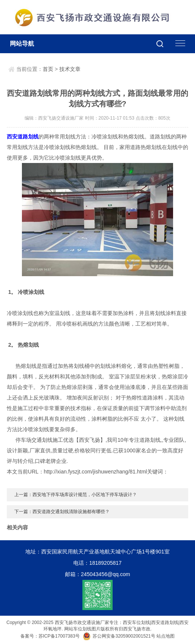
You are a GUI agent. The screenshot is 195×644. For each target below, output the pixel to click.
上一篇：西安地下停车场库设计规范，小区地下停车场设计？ (76, 495)
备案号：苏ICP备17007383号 (50, 636)
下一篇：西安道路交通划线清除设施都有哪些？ (62, 512)
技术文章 (70, 69)
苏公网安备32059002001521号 (120, 636)
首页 (48, 69)
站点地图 (166, 636)
